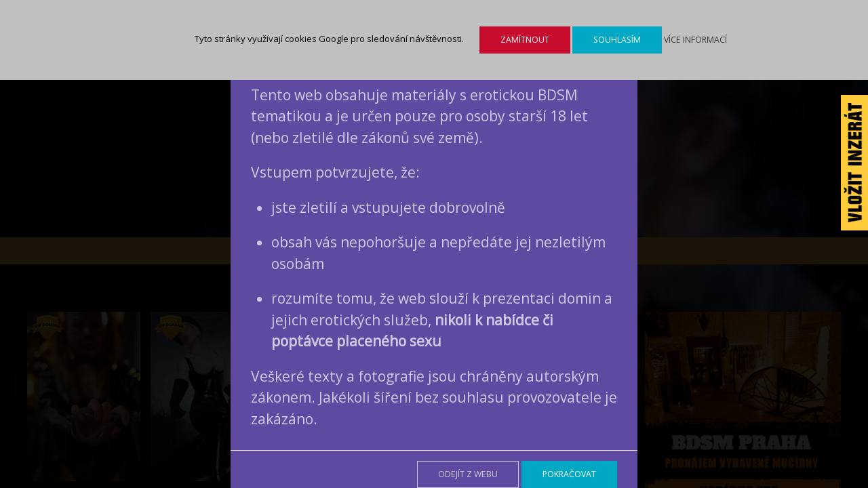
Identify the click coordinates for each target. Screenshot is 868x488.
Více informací (695, 40)
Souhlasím (617, 40)
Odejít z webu (468, 474)
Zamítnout (525, 40)
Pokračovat (569, 474)
